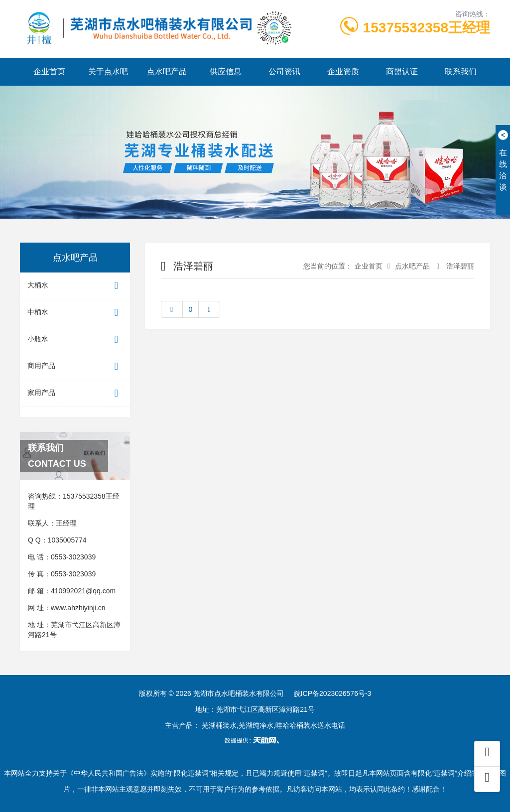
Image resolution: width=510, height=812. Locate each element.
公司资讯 (284, 71)
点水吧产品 (167, 71)
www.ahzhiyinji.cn (78, 608)
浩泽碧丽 (459, 266)
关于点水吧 (108, 71)
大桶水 (75, 286)
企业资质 (343, 71)
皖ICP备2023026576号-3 (333, 693)
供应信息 (226, 71)
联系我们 (461, 71)
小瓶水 (75, 339)
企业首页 (49, 71)
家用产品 (75, 393)
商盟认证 (402, 71)
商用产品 (75, 366)
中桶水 (75, 313)
